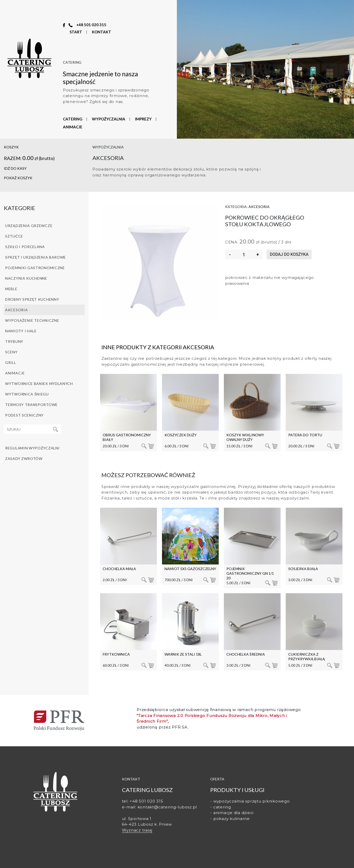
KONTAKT (102, 32)
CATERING (73, 119)
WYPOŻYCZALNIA (109, 119)
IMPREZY (143, 119)
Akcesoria (259, 207)
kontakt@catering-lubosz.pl (167, 807)
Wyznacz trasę (137, 830)
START (76, 32)
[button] (44, 178)
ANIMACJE (73, 127)
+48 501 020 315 (91, 25)
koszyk (11, 147)
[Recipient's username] (27, 429)
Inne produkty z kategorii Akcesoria (158, 347)
